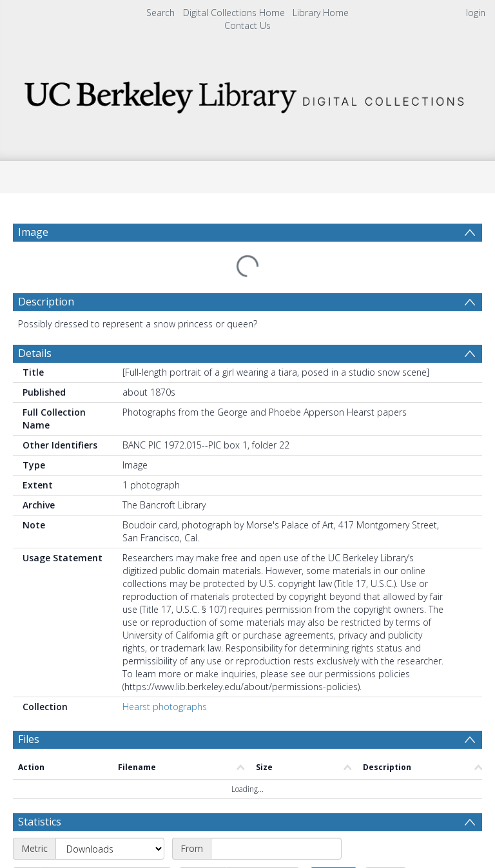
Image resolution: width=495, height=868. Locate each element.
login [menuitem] (476, 13)
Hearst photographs (165, 676)
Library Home (321, 13)
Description (46, 271)
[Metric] (110, 771)
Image (33, 232)
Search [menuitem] (160, 13)
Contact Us (247, 25)
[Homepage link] (247, 94)
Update (334, 801)
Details (35, 322)
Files (29, 708)
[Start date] (276, 771)
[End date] (106, 801)
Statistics (40, 744)
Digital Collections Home (234, 13)
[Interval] (263, 801)
